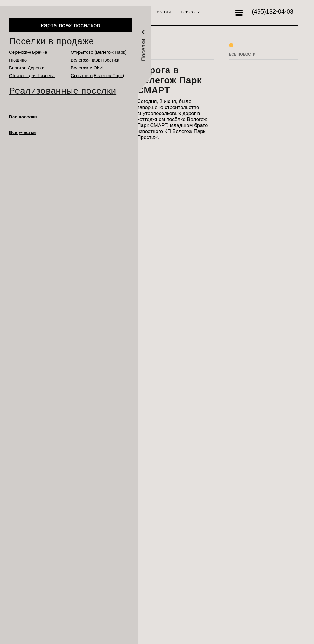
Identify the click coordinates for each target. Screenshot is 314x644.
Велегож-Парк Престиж (95, 60)
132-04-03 (273, 11)
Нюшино (18, 60)
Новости (190, 12)
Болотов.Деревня (27, 68)
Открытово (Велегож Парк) (99, 52)
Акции (164, 12)
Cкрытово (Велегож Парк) (97, 76)
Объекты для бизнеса (32, 76)
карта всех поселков (70, 25)
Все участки (23, 132)
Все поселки (23, 117)
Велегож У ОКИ (87, 68)
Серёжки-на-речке (28, 52)
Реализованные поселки (63, 91)
